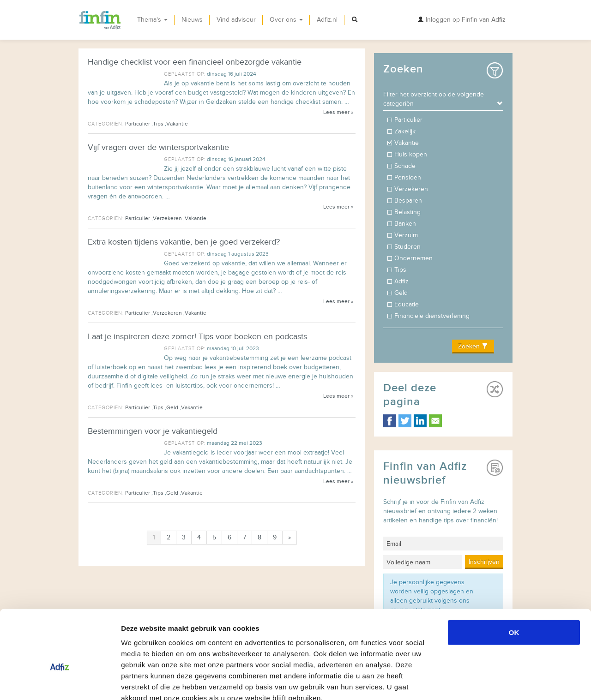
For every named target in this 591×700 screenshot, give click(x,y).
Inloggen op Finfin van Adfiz (461, 20)
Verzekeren (167, 218)
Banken (406, 224)
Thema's (152, 20)
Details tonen (499, 682)
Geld (172, 407)
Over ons (286, 20)
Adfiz (402, 281)
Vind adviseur (236, 20)
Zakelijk (406, 131)
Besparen (409, 200)
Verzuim (407, 235)
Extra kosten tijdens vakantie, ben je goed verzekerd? (184, 242)
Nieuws (192, 20)
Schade (406, 166)
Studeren (408, 247)
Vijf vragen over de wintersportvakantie (158, 147)
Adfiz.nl (327, 20)
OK (514, 579)
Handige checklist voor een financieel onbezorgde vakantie (195, 62)
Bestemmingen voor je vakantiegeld (153, 431)
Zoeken (473, 346)
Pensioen (409, 177)
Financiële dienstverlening (433, 316)
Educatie (407, 304)
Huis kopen (412, 154)
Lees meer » (338, 112)
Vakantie (177, 124)
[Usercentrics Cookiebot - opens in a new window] (60, 682)
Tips (158, 124)
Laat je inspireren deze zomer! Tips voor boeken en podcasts (197, 337)
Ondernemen (414, 258)
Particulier (138, 124)
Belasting (408, 212)
